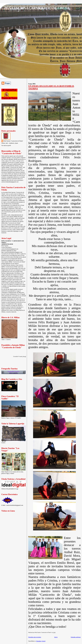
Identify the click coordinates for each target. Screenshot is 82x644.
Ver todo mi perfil (6, 146)
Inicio (56, 637)
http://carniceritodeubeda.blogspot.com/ (12, 252)
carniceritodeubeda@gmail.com (10, 182)
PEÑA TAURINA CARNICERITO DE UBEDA (37, 8)
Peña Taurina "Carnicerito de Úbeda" (13, 141)
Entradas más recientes (35, 637)
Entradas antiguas (76, 637)
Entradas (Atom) (41, 641)
